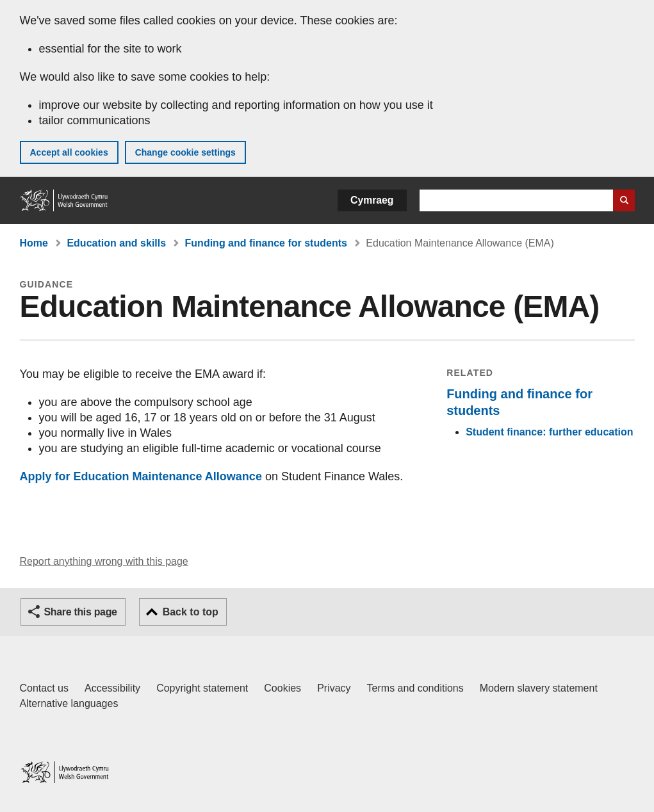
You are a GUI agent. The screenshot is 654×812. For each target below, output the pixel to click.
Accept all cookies (69, 152)
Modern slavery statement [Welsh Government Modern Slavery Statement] (539, 688)
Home (34, 243)
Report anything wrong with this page (104, 561)
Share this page (81, 612)
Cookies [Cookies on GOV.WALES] (282, 688)
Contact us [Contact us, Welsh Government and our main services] (44, 688)
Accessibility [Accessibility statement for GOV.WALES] (112, 688)
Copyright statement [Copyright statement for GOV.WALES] (202, 688)
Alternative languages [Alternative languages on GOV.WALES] (69, 703)
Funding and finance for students (266, 243)
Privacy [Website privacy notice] (334, 688)
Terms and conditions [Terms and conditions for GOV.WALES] (415, 688)
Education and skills (116, 243)
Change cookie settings (185, 152)
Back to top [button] (191, 612)
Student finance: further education (549, 432)
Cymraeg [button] (372, 200)
